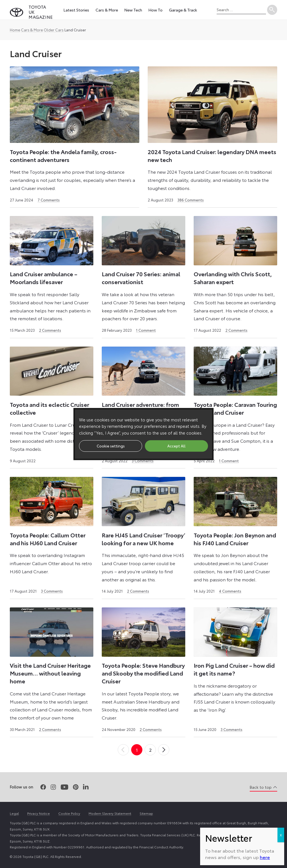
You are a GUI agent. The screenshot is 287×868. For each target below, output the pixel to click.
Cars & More (32, 30)
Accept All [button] (176, 446)
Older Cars (54, 30)
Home (15, 30)
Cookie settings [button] (111, 446)
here (265, 857)
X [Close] (281, 835)
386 (191, 200)
